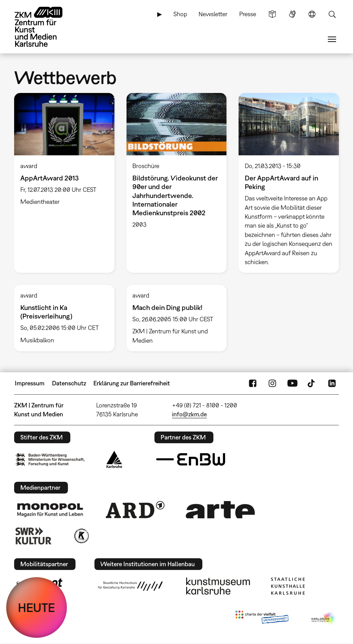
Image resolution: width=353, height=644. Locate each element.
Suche (332, 14)
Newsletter (213, 14)
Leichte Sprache (272, 14)
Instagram (272, 383)
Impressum (30, 383)
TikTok (312, 383)
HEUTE (37, 607)
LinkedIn (332, 383)
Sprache (312, 14)
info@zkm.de (189, 414)
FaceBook (253, 383)
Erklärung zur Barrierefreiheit (132, 383)
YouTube (292, 383)
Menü (332, 39)
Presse (248, 14)
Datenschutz (69, 383)
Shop (180, 14)
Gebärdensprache (292, 14)
